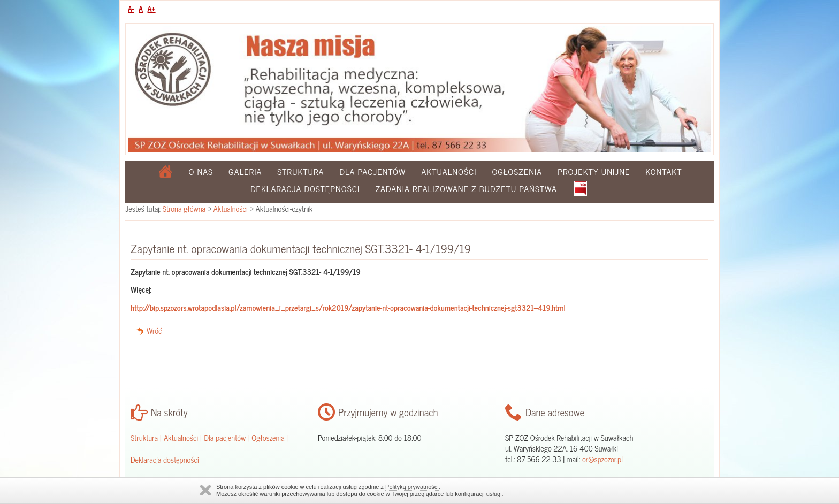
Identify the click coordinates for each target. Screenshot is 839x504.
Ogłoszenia (517, 171)
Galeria (245, 171)
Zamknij (205, 490)
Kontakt (663, 171)
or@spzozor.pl (602, 459)
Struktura (300, 171)
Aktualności (449, 171)
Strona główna (184, 209)
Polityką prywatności (412, 487)
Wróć (154, 331)
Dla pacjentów (372, 171)
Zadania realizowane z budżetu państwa (466, 188)
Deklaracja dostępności (305, 188)
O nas (201, 171)
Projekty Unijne (594, 171)
